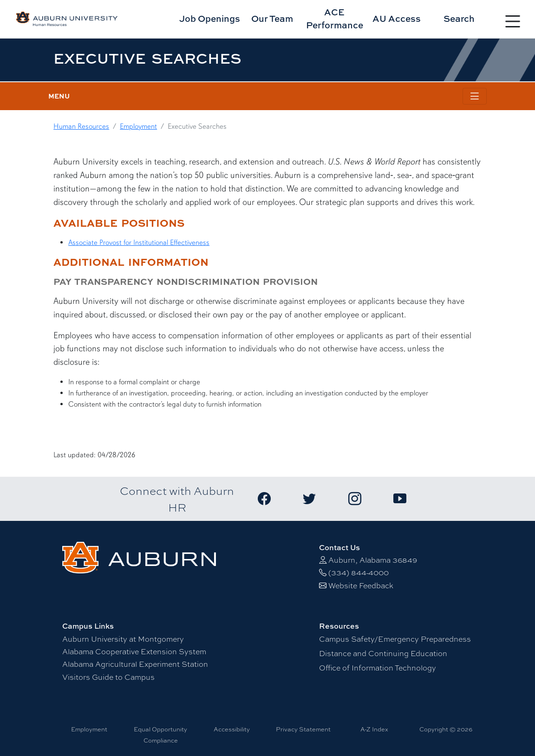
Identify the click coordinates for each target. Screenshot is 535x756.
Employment (138, 126)
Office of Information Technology (378, 667)
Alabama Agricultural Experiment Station (135, 664)
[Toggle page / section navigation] (475, 96)
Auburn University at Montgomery (123, 639)
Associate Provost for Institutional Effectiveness (139, 243)
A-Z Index (374, 729)
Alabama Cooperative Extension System (134, 651)
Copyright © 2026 (446, 729)
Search (459, 18)
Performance (335, 19)
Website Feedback (361, 585)
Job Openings (210, 18)
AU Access (397, 18)
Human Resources (81, 126)
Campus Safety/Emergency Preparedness (395, 639)
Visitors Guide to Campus (108, 677)
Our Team (272, 18)
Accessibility (232, 729)
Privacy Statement (303, 729)
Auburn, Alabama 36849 (373, 560)
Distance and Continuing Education (383, 653)
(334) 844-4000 (359, 572)
